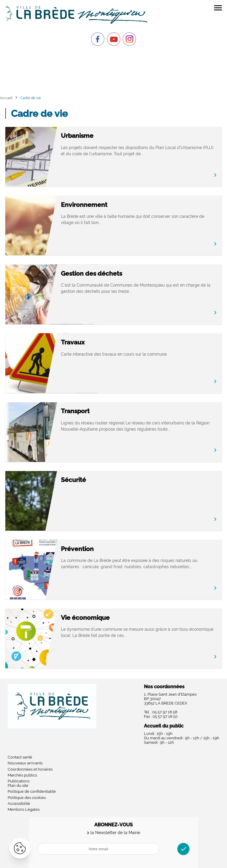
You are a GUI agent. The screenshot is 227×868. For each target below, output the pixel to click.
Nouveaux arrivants (25, 763)
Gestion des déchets (112, 273)
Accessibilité (19, 804)
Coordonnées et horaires (30, 769)
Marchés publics (22, 775)
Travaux (93, 342)
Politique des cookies (27, 798)
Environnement (104, 205)
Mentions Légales (24, 809)
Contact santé (20, 757)
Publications (19, 781)
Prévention (98, 549)
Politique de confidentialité (32, 791)
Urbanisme (98, 136)
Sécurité (94, 480)
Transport (96, 411)
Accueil (6, 98)
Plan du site (18, 786)
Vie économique (106, 618)
